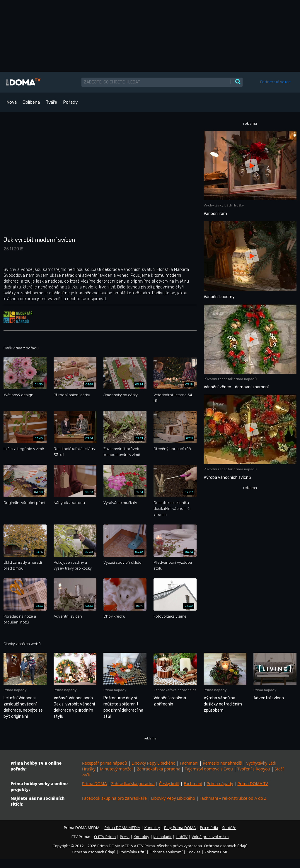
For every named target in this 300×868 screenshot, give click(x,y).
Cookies (194, 852)
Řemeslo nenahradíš (222, 763)
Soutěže (229, 828)
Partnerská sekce (275, 82)
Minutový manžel (116, 769)
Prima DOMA (94, 784)
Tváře (51, 102)
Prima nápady (220, 784)
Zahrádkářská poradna (158, 769)
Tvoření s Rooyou (254, 769)
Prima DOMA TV (253, 784)
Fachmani (189, 763)
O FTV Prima (105, 837)
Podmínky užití (132, 852)
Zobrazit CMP (216, 852)
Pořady (70, 102)
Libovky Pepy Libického (154, 763)
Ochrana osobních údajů (93, 852)
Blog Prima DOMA (180, 828)
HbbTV (182, 837)
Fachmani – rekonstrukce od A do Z (233, 798)
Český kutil (169, 784)
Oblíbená (31, 102)
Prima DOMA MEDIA (122, 828)
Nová (12, 102)
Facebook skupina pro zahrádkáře (114, 798)
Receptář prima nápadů (105, 763)
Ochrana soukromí (166, 852)
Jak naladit (162, 837)
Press (125, 837)
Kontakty (152, 828)
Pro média (209, 828)
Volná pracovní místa (210, 837)
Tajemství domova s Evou (209, 769)
